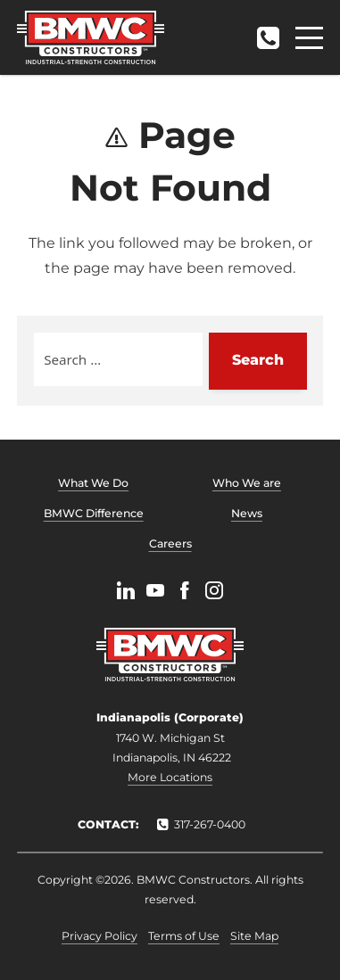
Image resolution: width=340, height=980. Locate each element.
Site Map (254, 936)
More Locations (170, 777)
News (247, 513)
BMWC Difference (94, 513)
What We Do (93, 483)
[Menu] (309, 38)
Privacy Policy (100, 936)
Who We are (247, 483)
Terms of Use (184, 936)
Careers (170, 544)
